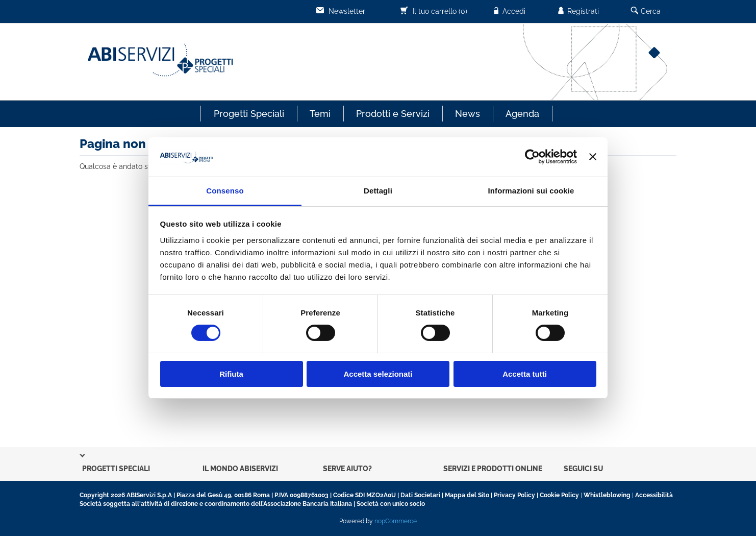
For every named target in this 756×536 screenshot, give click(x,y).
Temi (320, 114)
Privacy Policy (514, 495)
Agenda (522, 114)
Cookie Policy (559, 495)
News (468, 114)
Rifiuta (231, 374)
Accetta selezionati (378, 374)
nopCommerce (396, 521)
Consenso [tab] (225, 191)
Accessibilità (654, 495)
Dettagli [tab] (378, 191)
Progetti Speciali (249, 114)
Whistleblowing (607, 495)
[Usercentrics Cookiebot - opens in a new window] (532, 157)
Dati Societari (420, 495)
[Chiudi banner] (593, 157)
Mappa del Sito (467, 495)
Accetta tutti (525, 374)
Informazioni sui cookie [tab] (531, 191)
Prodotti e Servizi (393, 114)
